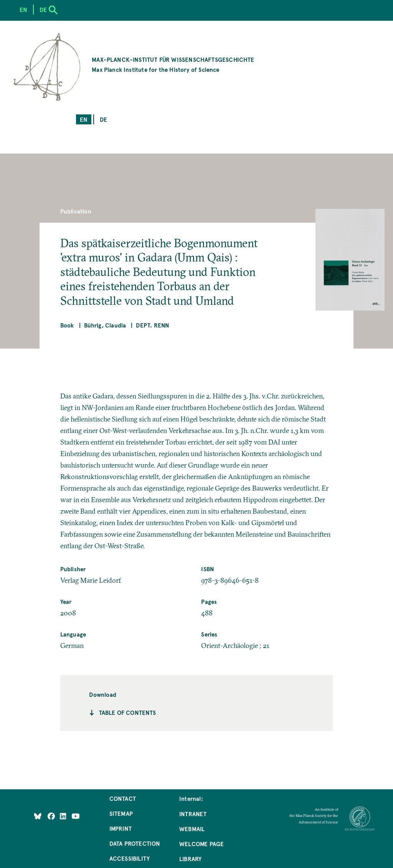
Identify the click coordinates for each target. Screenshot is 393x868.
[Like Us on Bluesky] (38, 816)
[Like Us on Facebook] (52, 816)
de (103, 119)
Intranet (193, 814)
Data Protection (135, 843)
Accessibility (130, 858)
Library (190, 859)
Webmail (192, 829)
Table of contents (128, 712)
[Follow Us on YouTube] (75, 816)
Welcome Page (201, 844)
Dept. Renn (153, 325)
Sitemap (121, 813)
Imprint (121, 828)
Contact (123, 798)
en (84, 119)
